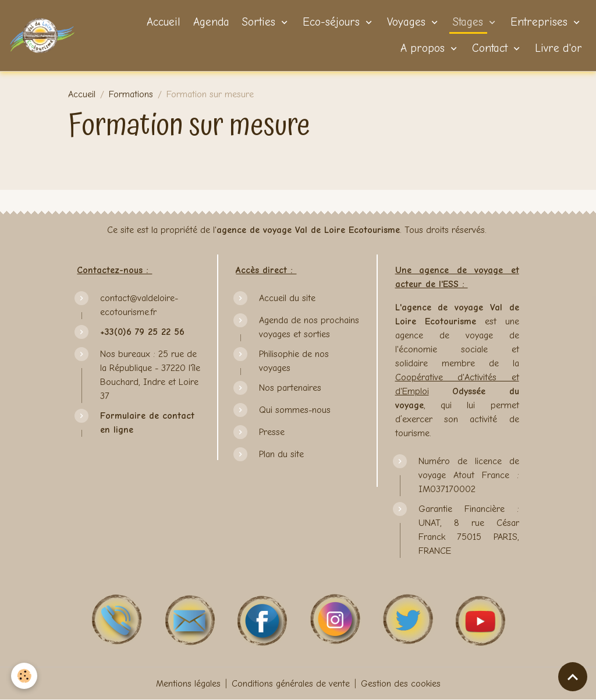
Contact (490, 48)
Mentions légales (188, 684)
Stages (468, 22)
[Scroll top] (573, 677)
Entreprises (539, 22)
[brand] (42, 36)
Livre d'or (557, 48)
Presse (272, 432)
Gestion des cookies (401, 684)
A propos (423, 48)
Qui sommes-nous (295, 410)
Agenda (210, 22)
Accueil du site (287, 298)
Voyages (406, 22)
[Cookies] (25, 676)
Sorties (259, 22)
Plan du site (281, 454)
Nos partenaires (290, 388)
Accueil (162, 22)
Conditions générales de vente (291, 684)
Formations (131, 94)
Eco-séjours (331, 22)
